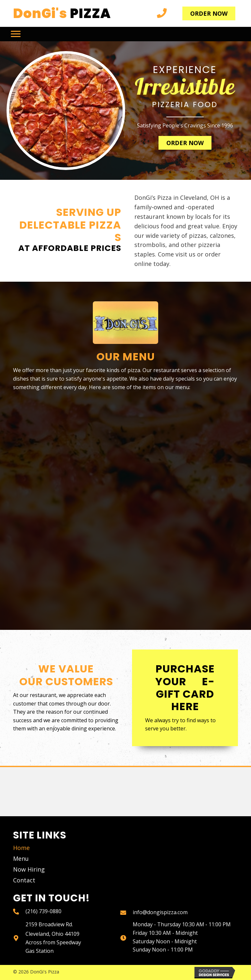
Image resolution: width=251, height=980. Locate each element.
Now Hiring (29, 869)
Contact (24, 880)
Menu (21, 858)
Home (21, 848)
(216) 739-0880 (43, 911)
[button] (209, 13)
